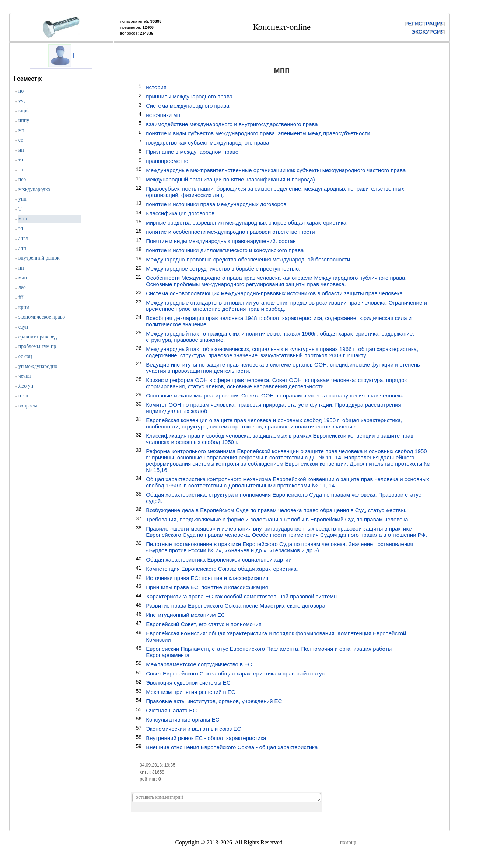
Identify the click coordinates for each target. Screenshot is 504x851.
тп (21, 160)
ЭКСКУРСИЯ (428, 32)
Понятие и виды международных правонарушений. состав (221, 241)
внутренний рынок (39, 258)
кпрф (24, 110)
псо (22, 179)
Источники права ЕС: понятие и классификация (207, 578)
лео (22, 287)
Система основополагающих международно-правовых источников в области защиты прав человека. (275, 293)
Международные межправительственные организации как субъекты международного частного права (276, 170)
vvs (22, 101)
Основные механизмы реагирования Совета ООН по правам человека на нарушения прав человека (275, 395)
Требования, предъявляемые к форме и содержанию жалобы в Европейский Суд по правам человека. (278, 519)
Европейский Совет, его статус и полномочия (204, 624)
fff (21, 297)
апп (22, 248)
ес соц (25, 356)
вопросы (28, 406)
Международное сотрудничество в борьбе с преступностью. (223, 269)
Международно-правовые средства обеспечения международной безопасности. (249, 259)
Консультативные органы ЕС (183, 720)
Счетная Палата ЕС (171, 710)
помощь (349, 842)
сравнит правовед (38, 337)
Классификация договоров (180, 213)
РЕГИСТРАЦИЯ (424, 23)
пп (21, 268)
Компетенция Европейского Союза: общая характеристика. (222, 569)
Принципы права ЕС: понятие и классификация (207, 587)
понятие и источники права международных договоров (216, 204)
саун (23, 327)
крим (24, 307)
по (21, 91)
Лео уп (26, 386)
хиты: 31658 (152, 772)
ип (21, 150)
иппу (24, 120)
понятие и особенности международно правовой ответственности (230, 232)
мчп (23, 278)
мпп (23, 219)
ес (21, 140)
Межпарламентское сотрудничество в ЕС (199, 664)
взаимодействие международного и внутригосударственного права (232, 124)
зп (21, 169)
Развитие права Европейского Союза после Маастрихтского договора (236, 606)
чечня (25, 376)
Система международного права (188, 106)
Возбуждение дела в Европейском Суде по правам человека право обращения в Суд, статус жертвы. (276, 510)
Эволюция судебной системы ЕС (188, 683)
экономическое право (42, 317)
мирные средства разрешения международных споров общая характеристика (246, 223)
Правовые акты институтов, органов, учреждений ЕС (214, 701)
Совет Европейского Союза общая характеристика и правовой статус (235, 673)
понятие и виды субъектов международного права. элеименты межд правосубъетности (258, 133)
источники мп (163, 115)
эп (21, 228)
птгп (23, 396)
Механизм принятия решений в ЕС (190, 692)
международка (34, 189)
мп (21, 130)
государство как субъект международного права (208, 143)
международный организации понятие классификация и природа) (230, 179)
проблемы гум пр (37, 346)
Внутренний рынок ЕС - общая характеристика (206, 738)
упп (22, 199)
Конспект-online (282, 27)
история (156, 87)
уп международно (38, 366)
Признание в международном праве (192, 152)
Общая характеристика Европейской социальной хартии (219, 560)
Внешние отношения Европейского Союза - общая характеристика (232, 747)
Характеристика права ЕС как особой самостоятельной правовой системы (242, 596)
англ (23, 238)
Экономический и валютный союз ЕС (193, 729)
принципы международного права (189, 96)
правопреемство (167, 161)
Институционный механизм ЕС (185, 615)
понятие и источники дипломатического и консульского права (225, 250)
